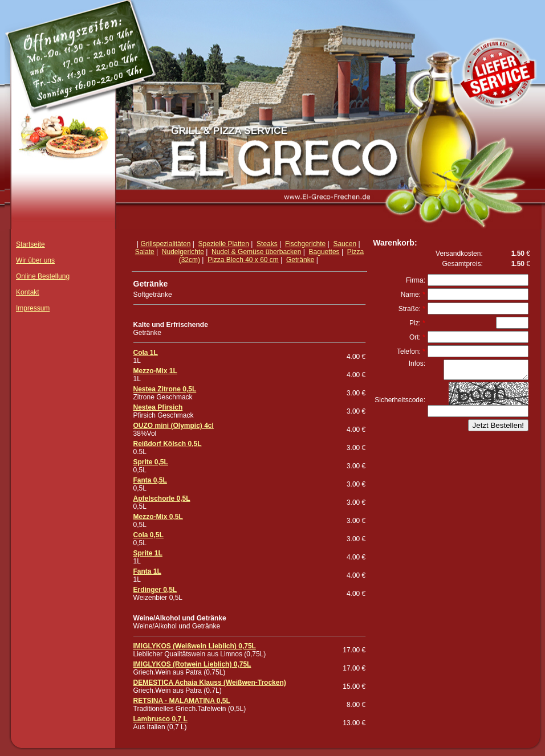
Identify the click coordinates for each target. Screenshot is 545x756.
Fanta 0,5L (150, 480)
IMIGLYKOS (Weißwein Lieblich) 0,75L (195, 646)
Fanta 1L (147, 571)
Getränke (300, 260)
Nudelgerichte (183, 252)
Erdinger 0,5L (155, 590)
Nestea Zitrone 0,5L (165, 389)
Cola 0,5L (149, 535)
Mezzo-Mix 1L (155, 371)
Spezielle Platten (224, 244)
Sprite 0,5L (151, 462)
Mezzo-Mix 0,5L (158, 517)
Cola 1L (146, 353)
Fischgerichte (305, 244)
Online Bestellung (43, 276)
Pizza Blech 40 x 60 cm (243, 260)
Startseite (30, 244)
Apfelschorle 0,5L (162, 498)
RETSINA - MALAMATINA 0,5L (182, 701)
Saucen (345, 244)
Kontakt (28, 292)
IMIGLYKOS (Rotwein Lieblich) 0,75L (192, 664)
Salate (145, 252)
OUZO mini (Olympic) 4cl (174, 426)
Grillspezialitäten (165, 244)
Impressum (33, 308)
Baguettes (324, 252)
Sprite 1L (148, 553)
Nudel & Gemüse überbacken (256, 252)
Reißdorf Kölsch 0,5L (168, 444)
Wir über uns (35, 260)
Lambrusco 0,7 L (160, 719)
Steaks (267, 244)
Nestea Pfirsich (158, 407)
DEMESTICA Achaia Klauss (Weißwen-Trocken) (210, 683)
